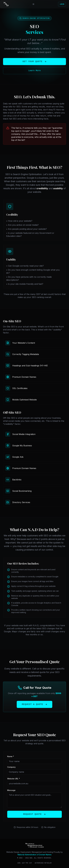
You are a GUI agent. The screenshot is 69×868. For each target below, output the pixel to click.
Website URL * (14, 779)
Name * (11, 756)
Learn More (34, 71)
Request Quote (35, 814)
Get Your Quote (34, 62)
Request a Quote (34, 704)
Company (11, 767)
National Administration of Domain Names (35, 855)
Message (11, 790)
